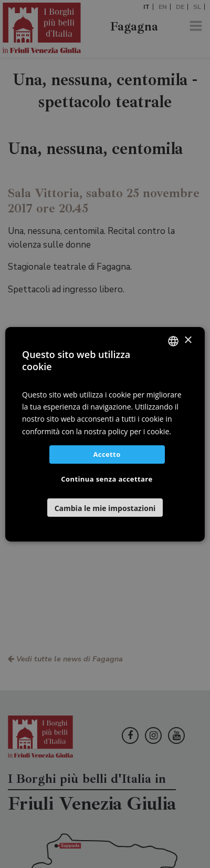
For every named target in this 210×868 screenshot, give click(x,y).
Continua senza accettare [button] (107, 479)
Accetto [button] (107, 454)
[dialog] (105, 434)
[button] (105, 508)
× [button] (188, 340)
